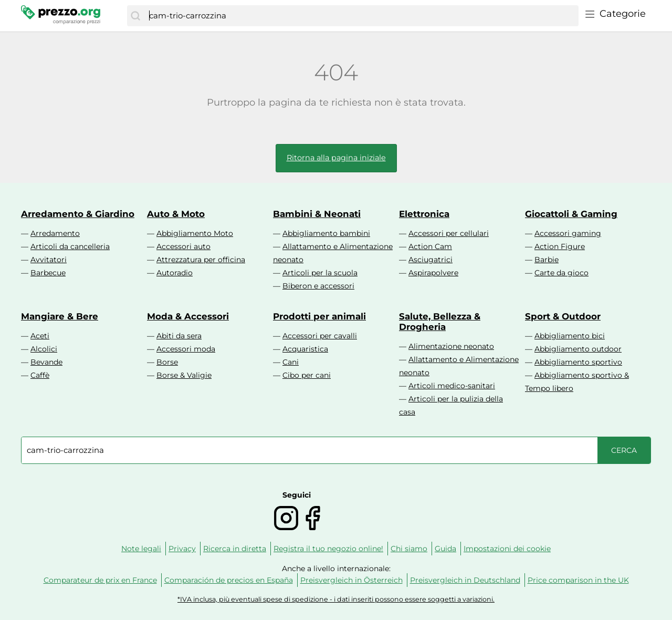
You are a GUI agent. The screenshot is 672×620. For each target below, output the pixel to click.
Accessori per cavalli (320, 336)
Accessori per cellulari (449, 233)
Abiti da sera (179, 336)
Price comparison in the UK (578, 580)
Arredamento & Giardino (78, 214)
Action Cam (430, 246)
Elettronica (424, 214)
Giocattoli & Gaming (571, 214)
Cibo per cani (307, 375)
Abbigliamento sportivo (578, 362)
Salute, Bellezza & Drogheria (440, 322)
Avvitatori (49, 260)
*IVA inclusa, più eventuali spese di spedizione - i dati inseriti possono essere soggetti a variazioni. (336, 599)
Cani (291, 362)
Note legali (141, 549)
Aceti (40, 336)
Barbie (547, 260)
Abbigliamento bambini (326, 233)
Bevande (46, 362)
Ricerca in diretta (235, 549)
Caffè (40, 375)
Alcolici (44, 349)
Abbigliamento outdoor (578, 349)
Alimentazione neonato (451, 346)
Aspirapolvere (433, 273)
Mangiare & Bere (60, 316)
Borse (167, 362)
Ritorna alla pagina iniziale (336, 158)
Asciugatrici (430, 260)
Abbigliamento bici (570, 336)
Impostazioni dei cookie (507, 549)
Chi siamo (409, 549)
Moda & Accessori (188, 316)
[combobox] (361, 16)
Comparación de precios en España (229, 580)
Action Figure (560, 246)
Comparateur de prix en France (100, 580)
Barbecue (48, 273)
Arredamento (55, 233)
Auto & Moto (176, 214)
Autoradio (175, 273)
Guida (445, 549)
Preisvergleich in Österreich (351, 580)
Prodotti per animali (319, 316)
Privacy (182, 549)
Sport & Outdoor (563, 316)
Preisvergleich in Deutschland (465, 580)
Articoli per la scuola (320, 273)
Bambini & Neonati (317, 214)
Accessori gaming (568, 233)
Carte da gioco (561, 273)
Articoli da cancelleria (70, 246)
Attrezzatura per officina (201, 260)
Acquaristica (305, 349)
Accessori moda (186, 349)
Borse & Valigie (184, 375)
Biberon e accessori (318, 286)
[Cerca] (135, 16)
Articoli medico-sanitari (452, 386)
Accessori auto (183, 246)
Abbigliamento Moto (195, 233)
